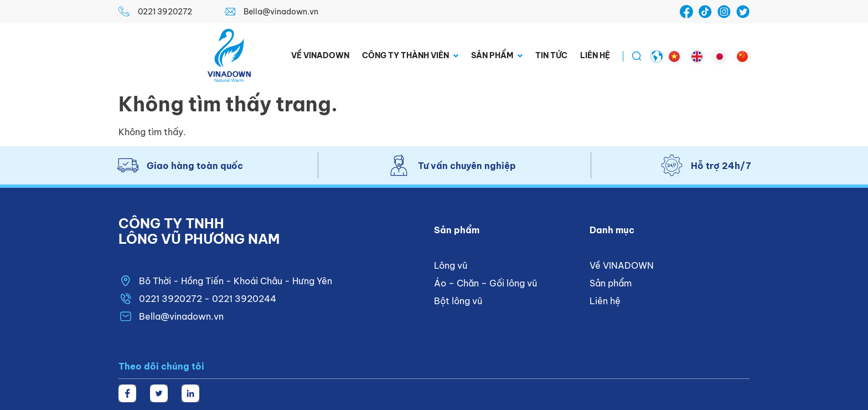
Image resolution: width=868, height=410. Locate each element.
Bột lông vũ (458, 301)
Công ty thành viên (410, 56)
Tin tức (551, 55)
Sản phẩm (497, 56)
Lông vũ (451, 265)
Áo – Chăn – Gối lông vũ (485, 283)
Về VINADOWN (320, 55)
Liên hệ (595, 55)
